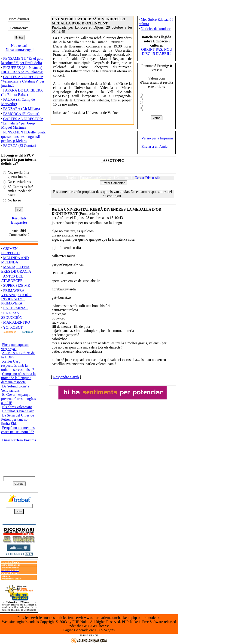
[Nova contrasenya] (19, 50)
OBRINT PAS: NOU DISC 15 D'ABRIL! (157, 52)
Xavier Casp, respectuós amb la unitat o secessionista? (18, 365)
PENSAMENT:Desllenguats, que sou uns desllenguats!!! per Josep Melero (24, 136)
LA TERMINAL (16, 308)
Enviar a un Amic (154, 146)
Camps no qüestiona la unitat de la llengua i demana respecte (18, 378)
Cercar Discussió (147, 178)
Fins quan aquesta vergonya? (15, 347)
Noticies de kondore (156, 29)
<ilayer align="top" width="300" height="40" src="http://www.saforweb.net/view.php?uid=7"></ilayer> (113, 393)
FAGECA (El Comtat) (20, 146)
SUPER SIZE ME (17, 285)
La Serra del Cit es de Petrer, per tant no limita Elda (18, 419)
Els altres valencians (17, 407)
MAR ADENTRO (17, 322)
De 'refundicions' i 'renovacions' (15, 388)
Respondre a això (66, 377)
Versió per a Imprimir (157, 138)
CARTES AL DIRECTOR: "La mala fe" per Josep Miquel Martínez (22, 123)
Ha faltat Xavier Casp (18, 411)
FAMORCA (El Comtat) (21, 114)
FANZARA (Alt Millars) (22, 109)
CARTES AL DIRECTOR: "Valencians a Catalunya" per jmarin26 (23, 81)
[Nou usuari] (19, 46)
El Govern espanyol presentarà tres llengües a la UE (18, 399)
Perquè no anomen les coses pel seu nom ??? (18, 430)
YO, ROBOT (13, 327)
